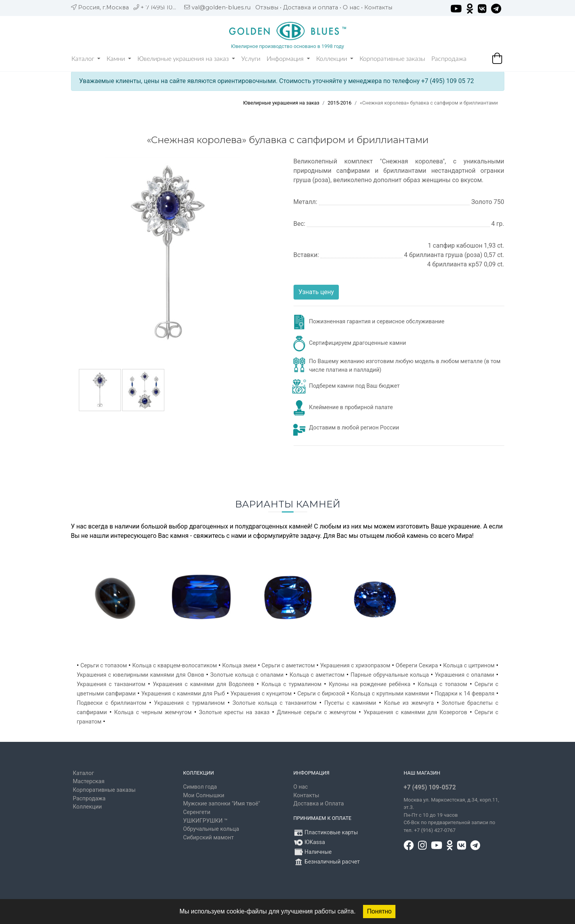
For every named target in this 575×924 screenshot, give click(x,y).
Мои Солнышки (204, 795)
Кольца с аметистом (317, 675)
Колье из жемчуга (409, 703)
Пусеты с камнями (350, 703)
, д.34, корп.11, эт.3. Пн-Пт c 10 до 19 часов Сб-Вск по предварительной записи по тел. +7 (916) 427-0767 (451, 815)
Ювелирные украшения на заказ (186, 59)
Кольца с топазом (442, 684)
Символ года (200, 787)
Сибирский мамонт (208, 838)
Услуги (251, 59)
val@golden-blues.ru (221, 7)
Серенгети (197, 812)
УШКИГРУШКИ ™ (205, 821)
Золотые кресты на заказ (234, 712)
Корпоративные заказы (392, 59)
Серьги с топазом (104, 666)
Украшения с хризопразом (355, 666)
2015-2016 (339, 103)
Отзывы (267, 7)
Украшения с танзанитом (111, 684)
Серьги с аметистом (288, 666)
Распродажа (449, 59)
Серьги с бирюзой (321, 694)
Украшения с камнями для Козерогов (415, 712)
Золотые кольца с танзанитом (275, 703)
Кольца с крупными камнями (390, 694)
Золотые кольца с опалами (247, 675)
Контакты (378, 7)
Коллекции (335, 59)
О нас (351, 7)
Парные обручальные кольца (390, 675)
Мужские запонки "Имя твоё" (222, 804)
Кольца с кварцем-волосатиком (175, 666)
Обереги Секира (417, 666)
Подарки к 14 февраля (464, 694)
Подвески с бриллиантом (112, 703)
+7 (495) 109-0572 (430, 787)
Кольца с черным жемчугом (153, 712)
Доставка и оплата (311, 7)
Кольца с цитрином (469, 666)
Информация (288, 59)
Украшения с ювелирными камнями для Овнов (141, 675)
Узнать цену (316, 292)
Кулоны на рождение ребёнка (369, 684)
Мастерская (89, 781)
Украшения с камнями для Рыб (183, 694)
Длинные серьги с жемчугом (316, 712)
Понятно (379, 911)
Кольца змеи (239, 666)
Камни (119, 59)
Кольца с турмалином (292, 684)
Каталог (86, 59)
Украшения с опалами (465, 675)
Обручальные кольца (211, 829)
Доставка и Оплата (319, 804)
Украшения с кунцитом (261, 694)
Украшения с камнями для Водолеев (203, 684)
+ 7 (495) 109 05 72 (167, 7)
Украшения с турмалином (190, 703)
